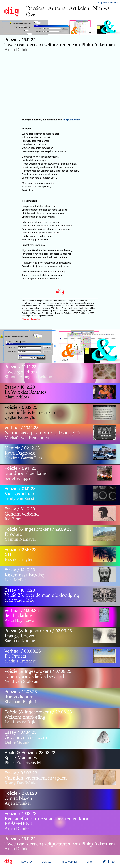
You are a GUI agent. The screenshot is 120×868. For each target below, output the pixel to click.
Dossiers (35, 8)
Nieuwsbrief (70, 862)
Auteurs (57, 8)
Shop (90, 862)
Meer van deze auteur (31, 319)
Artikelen (79, 8)
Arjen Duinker (18, 50)
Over (31, 14)
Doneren (27, 862)
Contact (47, 862)
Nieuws (101, 8)
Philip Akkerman (71, 120)
